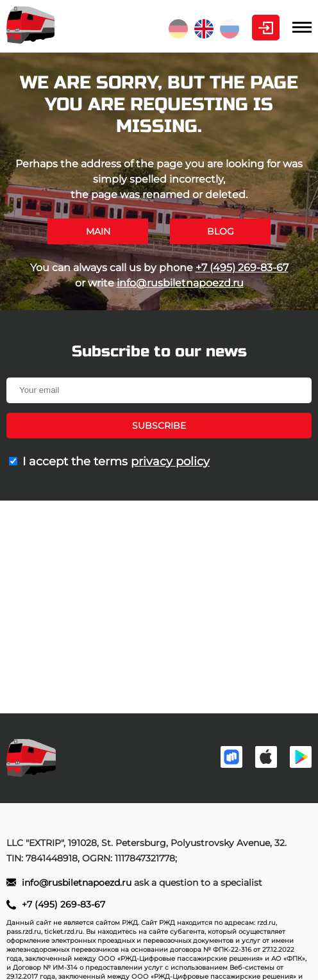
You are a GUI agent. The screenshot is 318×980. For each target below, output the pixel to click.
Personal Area (266, 28)
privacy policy (170, 461)
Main (98, 231)
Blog (221, 231)
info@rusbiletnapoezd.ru (180, 283)
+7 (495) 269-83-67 (242, 268)
